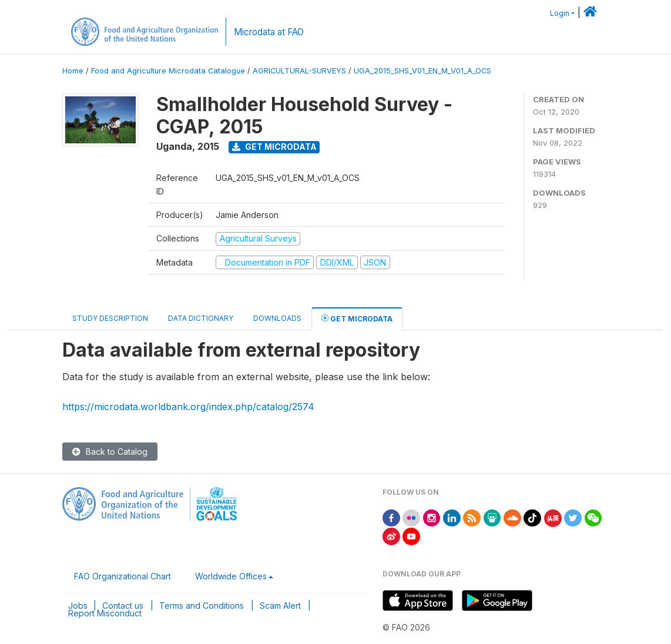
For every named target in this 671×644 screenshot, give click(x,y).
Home (73, 71)
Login (560, 13)
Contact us (123, 606)
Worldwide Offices (231, 576)
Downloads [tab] (277, 318)
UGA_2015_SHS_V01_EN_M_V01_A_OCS (422, 71)
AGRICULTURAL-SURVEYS (299, 71)
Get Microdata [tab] (357, 318)
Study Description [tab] (110, 318)
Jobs (78, 606)
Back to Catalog (110, 452)
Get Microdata (274, 147)
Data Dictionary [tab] (201, 318)
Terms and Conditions (202, 606)
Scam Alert (280, 606)
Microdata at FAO (269, 32)
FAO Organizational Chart (123, 576)
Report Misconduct (105, 613)
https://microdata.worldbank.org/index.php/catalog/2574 (188, 407)
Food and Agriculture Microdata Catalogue (168, 71)
